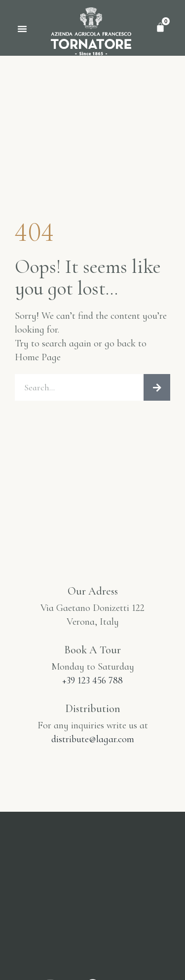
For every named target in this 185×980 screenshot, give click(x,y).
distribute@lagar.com (93, 739)
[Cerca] (157, 387)
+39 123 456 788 (92, 680)
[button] (22, 29)
